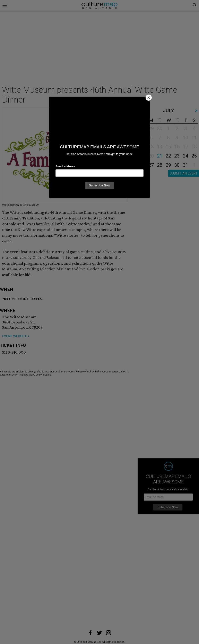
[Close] (149, 98)
